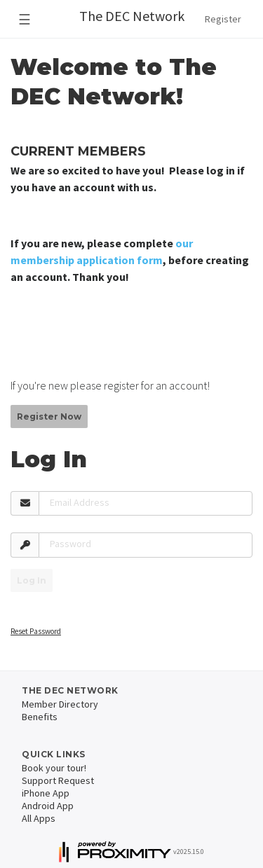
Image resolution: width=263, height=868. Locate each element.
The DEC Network (132, 16)
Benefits (40, 717)
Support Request (58, 780)
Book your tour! (54, 768)
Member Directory (60, 704)
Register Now (49, 416)
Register (223, 19)
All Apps (39, 818)
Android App (48, 806)
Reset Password (36, 631)
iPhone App (46, 793)
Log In (32, 580)
